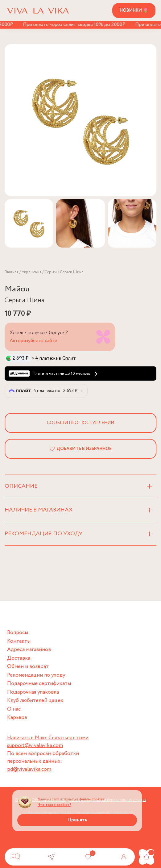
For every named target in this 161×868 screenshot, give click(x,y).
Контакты (19, 641)
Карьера (17, 718)
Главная (12, 272)
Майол (17, 289)
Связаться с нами (68, 738)
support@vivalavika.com (35, 746)
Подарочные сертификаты (39, 684)
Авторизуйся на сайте (33, 341)
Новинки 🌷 (134, 10)
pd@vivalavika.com (29, 769)
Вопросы (18, 633)
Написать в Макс (27, 738)
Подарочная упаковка (33, 692)
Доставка (19, 658)
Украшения (31, 272)
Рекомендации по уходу (36, 675)
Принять (77, 820)
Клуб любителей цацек (35, 701)
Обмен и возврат (28, 667)
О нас (14, 709)
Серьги (51, 272)
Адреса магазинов (29, 650)
